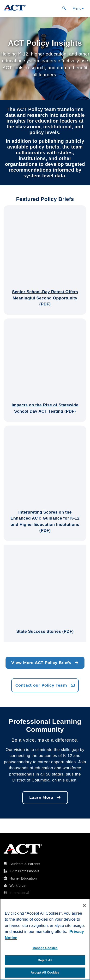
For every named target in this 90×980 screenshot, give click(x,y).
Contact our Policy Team (45, 685)
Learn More (45, 797)
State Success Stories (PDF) (45, 631)
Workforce (17, 886)
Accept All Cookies (45, 972)
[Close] (84, 906)
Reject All (45, 960)
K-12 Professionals (24, 871)
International (19, 893)
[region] (45, 939)
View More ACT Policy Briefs (45, 663)
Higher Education (23, 878)
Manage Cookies (45, 948)
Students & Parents (25, 864)
